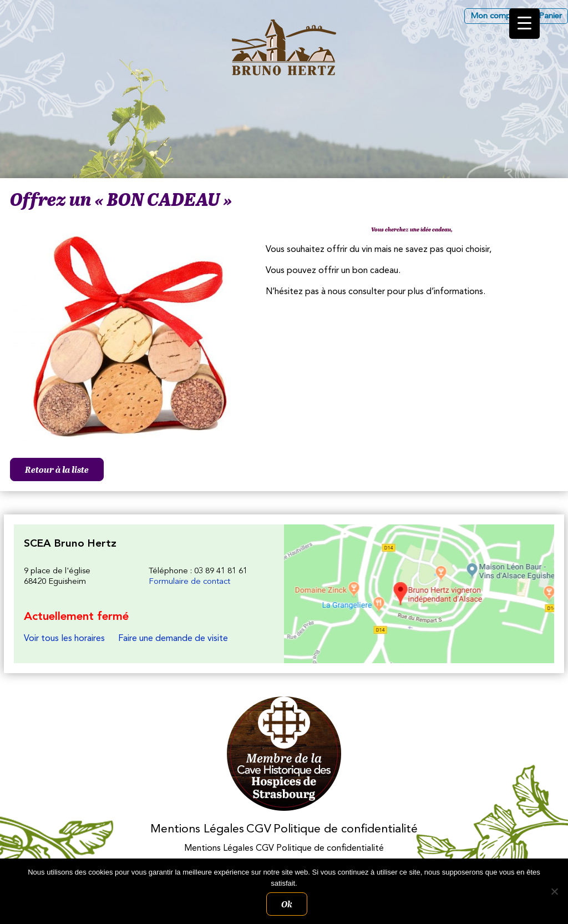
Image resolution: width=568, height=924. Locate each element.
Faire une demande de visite (173, 639)
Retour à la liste (57, 469)
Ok (287, 904)
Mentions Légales (197, 829)
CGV (259, 829)
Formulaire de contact (189, 582)
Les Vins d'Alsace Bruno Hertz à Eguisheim (284, 47)
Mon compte (494, 16)
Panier (550, 16)
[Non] (554, 891)
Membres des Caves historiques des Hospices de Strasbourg (284, 754)
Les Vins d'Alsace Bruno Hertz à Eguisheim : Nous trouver (419, 594)
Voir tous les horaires (64, 639)
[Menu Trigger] (524, 24)
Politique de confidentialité (346, 829)
